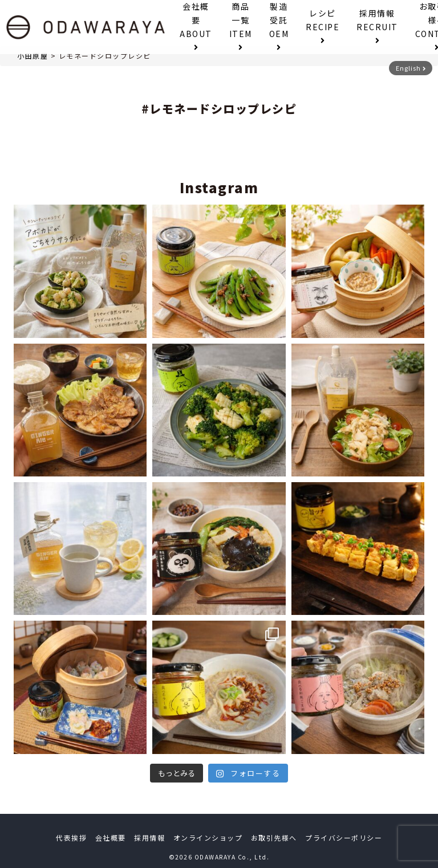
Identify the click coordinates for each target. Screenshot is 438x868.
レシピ (323, 26)
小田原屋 (33, 56)
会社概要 (196, 26)
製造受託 (279, 26)
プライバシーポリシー (344, 838)
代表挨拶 (71, 838)
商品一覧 (241, 26)
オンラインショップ (208, 838)
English (411, 68)
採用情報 (377, 26)
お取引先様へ (274, 838)
